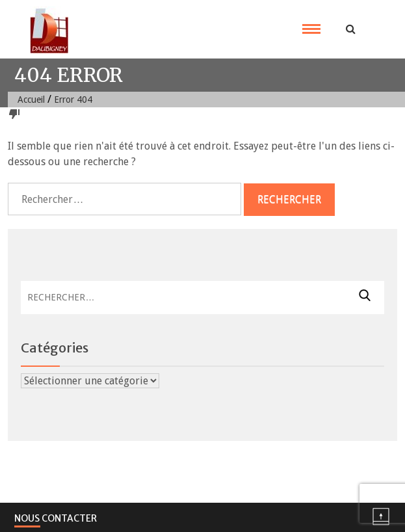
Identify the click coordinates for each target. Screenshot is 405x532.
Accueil (31, 100)
